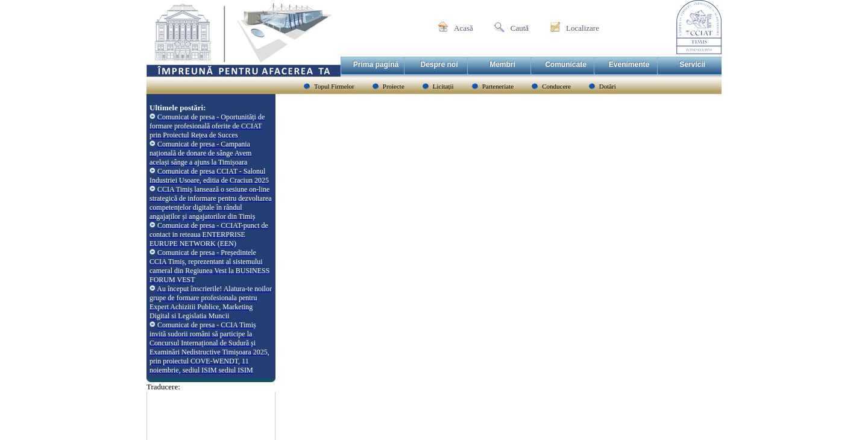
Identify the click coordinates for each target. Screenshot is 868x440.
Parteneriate (498, 86)
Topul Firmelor (334, 86)
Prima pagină (376, 64)
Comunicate (566, 64)
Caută (520, 28)
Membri (502, 64)
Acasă (464, 28)
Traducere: (163, 387)
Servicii (692, 64)
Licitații (443, 86)
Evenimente (629, 64)
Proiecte (394, 86)
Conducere (556, 86)
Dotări (608, 86)
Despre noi (439, 64)
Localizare (583, 28)
